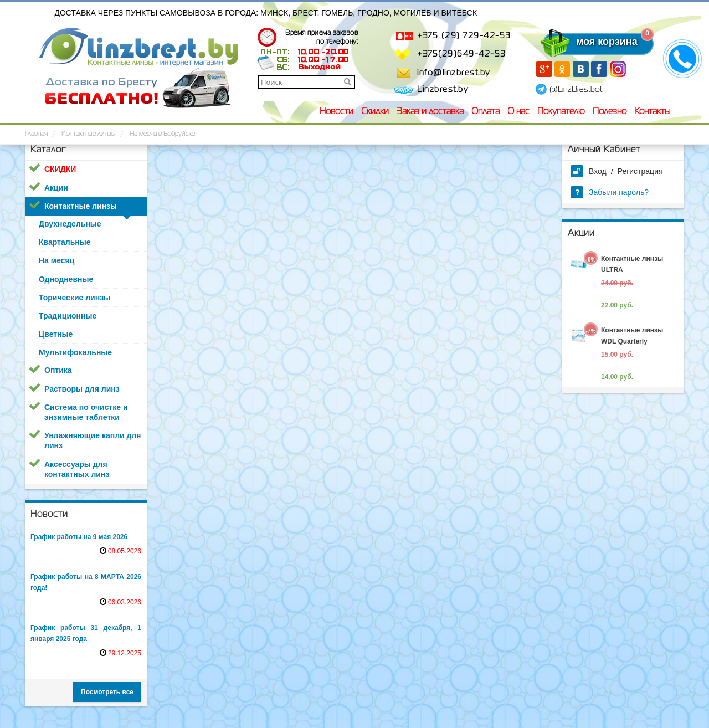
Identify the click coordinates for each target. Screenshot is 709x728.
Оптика (58, 370)
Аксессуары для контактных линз (77, 469)
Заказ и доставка (430, 112)
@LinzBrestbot (576, 90)
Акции (56, 188)
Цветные (56, 334)
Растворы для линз (82, 389)
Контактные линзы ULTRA (632, 264)
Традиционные (68, 316)
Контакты (652, 112)
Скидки (375, 112)
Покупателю (561, 112)
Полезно (610, 112)
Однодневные (66, 279)
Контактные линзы (81, 206)
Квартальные (65, 242)
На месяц (56, 260)
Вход (589, 171)
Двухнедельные (70, 224)
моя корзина (584, 42)
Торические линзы (75, 298)
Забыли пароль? (610, 192)
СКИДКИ (60, 169)
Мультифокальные (75, 352)
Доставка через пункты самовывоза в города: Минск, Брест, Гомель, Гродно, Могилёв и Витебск (266, 13)
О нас (518, 112)
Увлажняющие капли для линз (93, 440)
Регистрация (640, 171)
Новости (336, 112)
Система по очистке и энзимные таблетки (86, 412)
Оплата (485, 112)
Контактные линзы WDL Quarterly (632, 336)
